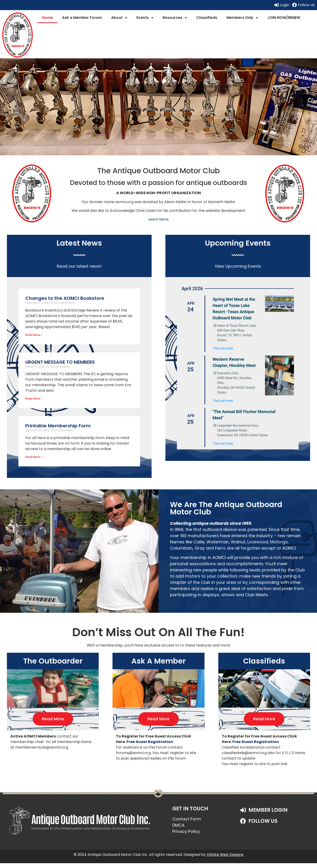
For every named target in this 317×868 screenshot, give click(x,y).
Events (145, 18)
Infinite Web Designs (225, 855)
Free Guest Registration (150, 742)
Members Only (242, 18)
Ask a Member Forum (82, 18)
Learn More (158, 219)
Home (47, 18)
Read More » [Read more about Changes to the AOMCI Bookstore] (34, 335)
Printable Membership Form (58, 426)
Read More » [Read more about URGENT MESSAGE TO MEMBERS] (34, 399)
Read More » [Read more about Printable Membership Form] (34, 457)
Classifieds (207, 18)
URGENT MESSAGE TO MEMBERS (60, 362)
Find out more (223, 348)
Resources (175, 18)
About (119, 18)
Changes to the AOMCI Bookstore (65, 298)
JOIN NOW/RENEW (284, 18)
